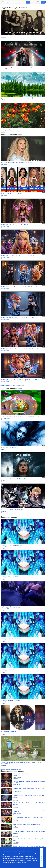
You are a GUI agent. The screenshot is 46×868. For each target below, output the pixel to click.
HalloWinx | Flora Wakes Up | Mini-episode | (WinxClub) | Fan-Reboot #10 (20, 349)
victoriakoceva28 (6, 226)
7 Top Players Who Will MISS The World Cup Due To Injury (28, 817)
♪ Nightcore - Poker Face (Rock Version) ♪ (12, 638)
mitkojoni (4, 38)
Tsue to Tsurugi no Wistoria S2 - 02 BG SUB (12, 510)
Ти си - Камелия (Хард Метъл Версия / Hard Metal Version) (16, 67)
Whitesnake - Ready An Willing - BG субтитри (13, 36)
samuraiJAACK (5, 609)
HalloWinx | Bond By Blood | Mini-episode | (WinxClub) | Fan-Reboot (18, 318)
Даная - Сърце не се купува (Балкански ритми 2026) (27, 824)
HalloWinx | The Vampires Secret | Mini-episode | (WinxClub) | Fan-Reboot (20, 380)
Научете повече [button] (21, 863)
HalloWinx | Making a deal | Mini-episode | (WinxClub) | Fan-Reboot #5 (19, 287)
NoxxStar (4, 511)
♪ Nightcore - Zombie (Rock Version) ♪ (11, 576)
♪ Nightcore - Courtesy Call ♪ (8, 669)
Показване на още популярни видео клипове (12, 385)
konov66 (4, 131)
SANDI (4, 449)
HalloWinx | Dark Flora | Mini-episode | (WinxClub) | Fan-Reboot (17, 225)
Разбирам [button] (42, 857)
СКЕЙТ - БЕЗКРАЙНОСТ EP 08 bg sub (11, 607)
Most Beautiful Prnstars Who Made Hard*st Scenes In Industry (17, 163)
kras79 (3, 480)
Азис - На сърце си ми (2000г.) (9, 731)
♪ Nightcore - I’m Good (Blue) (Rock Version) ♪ (13, 545)
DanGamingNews (6, 418)
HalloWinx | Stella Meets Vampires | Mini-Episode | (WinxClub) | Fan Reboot (20, 256)
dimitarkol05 (5, 765)
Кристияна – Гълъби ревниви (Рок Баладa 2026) (14, 479)
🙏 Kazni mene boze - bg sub (8, 448)
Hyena (16, 835)
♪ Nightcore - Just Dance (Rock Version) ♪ (11, 700)
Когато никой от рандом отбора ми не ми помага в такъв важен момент (20, 417)
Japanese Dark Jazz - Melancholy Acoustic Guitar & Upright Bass (28, 840)
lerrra (3, 733)
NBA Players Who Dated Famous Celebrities (12, 194)
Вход (43, 2)
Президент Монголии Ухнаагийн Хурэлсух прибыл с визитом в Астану (29, 833)
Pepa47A (4, 100)
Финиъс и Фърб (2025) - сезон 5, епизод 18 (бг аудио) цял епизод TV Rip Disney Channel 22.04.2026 (22, 763)
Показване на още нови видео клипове (11, 769)
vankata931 (5, 547)
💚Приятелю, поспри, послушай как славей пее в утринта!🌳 (17, 98)
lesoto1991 (4, 69)
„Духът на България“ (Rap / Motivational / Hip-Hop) (14, 129)
